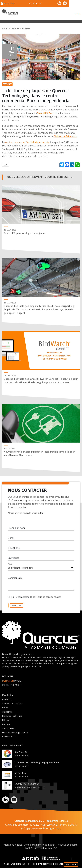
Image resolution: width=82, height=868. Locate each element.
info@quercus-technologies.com (41, 828)
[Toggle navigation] (75, 14)
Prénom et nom (16, 530)
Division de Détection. (65, 136)
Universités (7, 712)
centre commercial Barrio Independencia (27, 142)
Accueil (5, 29)
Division (13, 681)
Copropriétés (8, 728)
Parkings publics (10, 737)
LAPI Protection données (38, 848)
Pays (10, 566)
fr (37, 4)
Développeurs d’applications (15, 732)
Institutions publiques (12, 716)
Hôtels (5, 708)
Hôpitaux (6, 720)
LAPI (5, 165)
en (30, 4)
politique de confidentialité (47, 599)
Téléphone (14, 550)
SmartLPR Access (47, 113)
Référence (26, 29)
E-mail (11, 540)
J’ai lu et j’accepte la (36, 599)
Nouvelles (15, 29)
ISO (55, 848)
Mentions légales (13, 845)
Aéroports (7, 699)
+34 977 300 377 (68, 825)
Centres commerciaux (12, 703)
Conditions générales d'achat (40, 845)
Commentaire (15, 580)
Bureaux (6, 724)
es (34, 4)
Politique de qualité (67, 845)
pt (41, 4)
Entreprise (14, 560)
